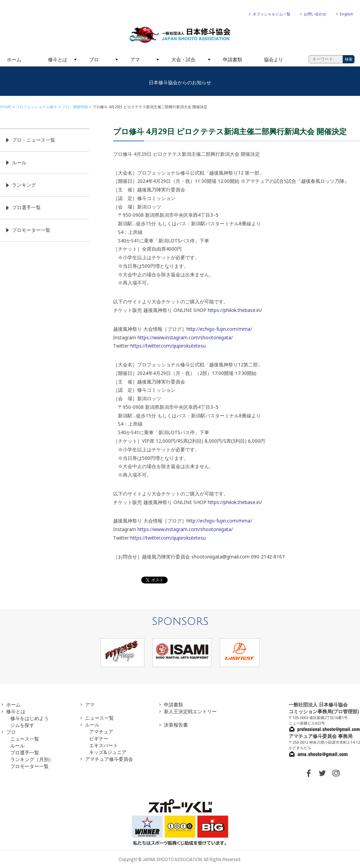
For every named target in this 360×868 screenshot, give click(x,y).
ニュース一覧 (25, 739)
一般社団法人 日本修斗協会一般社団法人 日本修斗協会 (180, 35)
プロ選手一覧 (26, 207)
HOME (6, 107)
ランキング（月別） (32, 759)
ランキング (24, 185)
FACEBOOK (309, 773)
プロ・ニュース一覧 (34, 140)
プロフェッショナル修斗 (37, 107)
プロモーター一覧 (31, 230)
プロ (94, 59)
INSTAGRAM (336, 773)
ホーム (14, 59)
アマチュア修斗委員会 (109, 759)
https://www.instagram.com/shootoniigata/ (185, 337)
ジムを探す (22, 725)
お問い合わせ (315, 14)
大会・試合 (183, 59)
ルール (19, 162)
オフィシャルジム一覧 (272, 14)
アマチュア (101, 732)
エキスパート (104, 745)
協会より (274, 59)
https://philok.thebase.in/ (235, 310)
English (346, 14)
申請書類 (232, 59)
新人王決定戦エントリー (190, 711)
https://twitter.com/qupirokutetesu (168, 346)
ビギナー (99, 738)
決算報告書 (176, 725)
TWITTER (322, 773)
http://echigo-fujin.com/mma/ (219, 329)
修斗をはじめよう (29, 718)
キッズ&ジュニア (108, 752)
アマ (135, 59)
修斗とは (58, 59)
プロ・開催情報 (75, 107)
